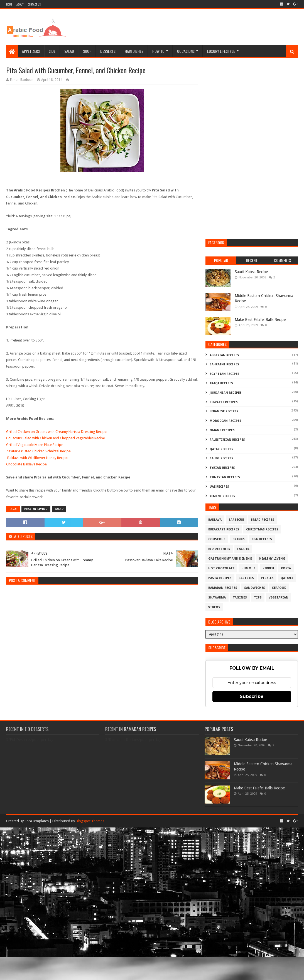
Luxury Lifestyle (221, 51)
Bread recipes (263, 520)
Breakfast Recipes (224, 529)
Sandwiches (255, 588)
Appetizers (31, 51)
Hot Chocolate (221, 568)
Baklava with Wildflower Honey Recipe (37, 458)
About (20, 4)
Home (9, 4)
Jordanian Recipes (226, 393)
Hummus (248, 568)
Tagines (240, 598)
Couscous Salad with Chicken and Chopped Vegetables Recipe (56, 438)
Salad (69, 51)
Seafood (279, 588)
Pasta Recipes (220, 578)
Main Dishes (134, 51)
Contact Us (34, 4)
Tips (258, 598)
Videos (214, 607)
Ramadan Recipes (223, 588)
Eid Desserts (219, 549)
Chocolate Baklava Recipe (26, 464)
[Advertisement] (197, 27)
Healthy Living (36, 509)
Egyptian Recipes (225, 374)
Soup (87, 51)
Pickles (267, 578)
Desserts (108, 51)
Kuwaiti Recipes (224, 402)
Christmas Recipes (262, 529)
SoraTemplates (37, 821)
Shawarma (217, 598)
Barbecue (236, 520)
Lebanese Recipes (224, 411)
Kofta (286, 568)
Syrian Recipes (222, 468)
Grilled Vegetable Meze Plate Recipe (35, 445)
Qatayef (287, 578)
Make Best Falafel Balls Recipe (260, 320)
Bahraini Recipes (224, 364)
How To (158, 51)
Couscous (217, 539)
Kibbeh (268, 568)
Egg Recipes (262, 539)
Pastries (246, 578)
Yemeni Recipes (222, 496)
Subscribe (252, 696)
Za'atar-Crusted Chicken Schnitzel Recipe (38, 451)
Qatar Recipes (221, 449)
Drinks (239, 539)
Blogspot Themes (90, 821)
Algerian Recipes (224, 355)
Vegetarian (279, 598)
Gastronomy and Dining (230, 559)
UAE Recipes (219, 487)
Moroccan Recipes (225, 421)
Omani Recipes (222, 430)
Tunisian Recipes (225, 477)
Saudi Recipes (221, 458)
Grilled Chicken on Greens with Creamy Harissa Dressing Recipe (56, 432)
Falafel (243, 549)
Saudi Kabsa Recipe (251, 272)
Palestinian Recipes (227, 440)
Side (52, 51)
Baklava (215, 520)
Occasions (186, 51)
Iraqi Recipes (221, 383)
